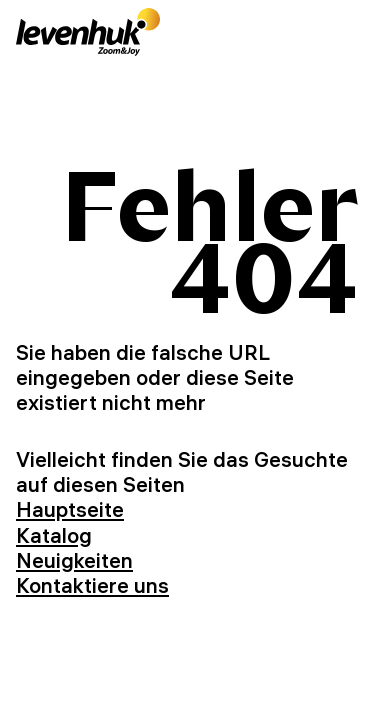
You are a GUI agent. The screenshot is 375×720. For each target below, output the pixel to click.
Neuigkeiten (74, 560)
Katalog (54, 535)
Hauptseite (70, 509)
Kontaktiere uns (92, 585)
